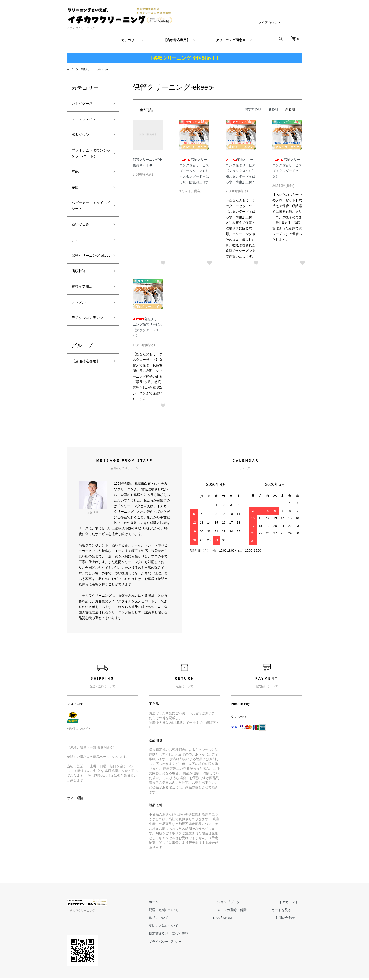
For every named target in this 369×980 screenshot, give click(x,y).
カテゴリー (129, 40)
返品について (177, 920)
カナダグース (84, 104)
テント (78, 261)
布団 (76, 203)
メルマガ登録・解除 (243, 912)
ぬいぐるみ (82, 244)
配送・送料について (182, 912)
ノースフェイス (86, 121)
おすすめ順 (253, 109)
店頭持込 (80, 301)
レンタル (80, 335)
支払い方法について (182, 928)
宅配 (76, 186)
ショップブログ (240, 904)
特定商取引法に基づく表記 (187, 936)
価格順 (273, 109)
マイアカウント (269, 23)
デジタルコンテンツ (88, 356)
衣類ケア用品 (84, 318)
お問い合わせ (289, 920)
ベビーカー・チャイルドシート (88, 223)
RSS (232, 920)
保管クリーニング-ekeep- (98, 69)
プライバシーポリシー (184, 944)
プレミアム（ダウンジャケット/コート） (89, 162)
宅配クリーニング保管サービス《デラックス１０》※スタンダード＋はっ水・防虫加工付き (241, 171)
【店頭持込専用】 (177, 40)
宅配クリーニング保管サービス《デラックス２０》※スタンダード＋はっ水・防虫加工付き (194, 171)
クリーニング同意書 (231, 40)
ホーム (71, 69)
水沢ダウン (82, 138)
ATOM (242, 920)
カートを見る (289, 912)
